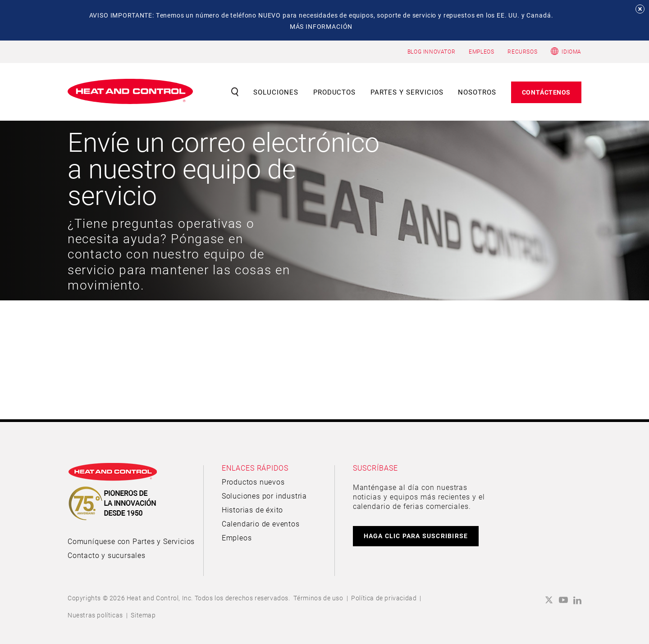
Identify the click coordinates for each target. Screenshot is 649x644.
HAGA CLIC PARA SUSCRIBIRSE (416, 536)
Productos (335, 92)
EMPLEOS (481, 51)
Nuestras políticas (95, 615)
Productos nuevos (253, 482)
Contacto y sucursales (107, 555)
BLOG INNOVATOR (431, 51)
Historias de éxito (252, 510)
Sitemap (143, 615)
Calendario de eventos (261, 524)
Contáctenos (546, 92)
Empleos (237, 537)
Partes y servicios (407, 92)
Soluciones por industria (264, 496)
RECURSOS (522, 51)
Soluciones (276, 92)
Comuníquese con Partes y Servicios (131, 541)
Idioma (571, 51)
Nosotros (477, 92)
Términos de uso (318, 598)
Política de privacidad (384, 598)
